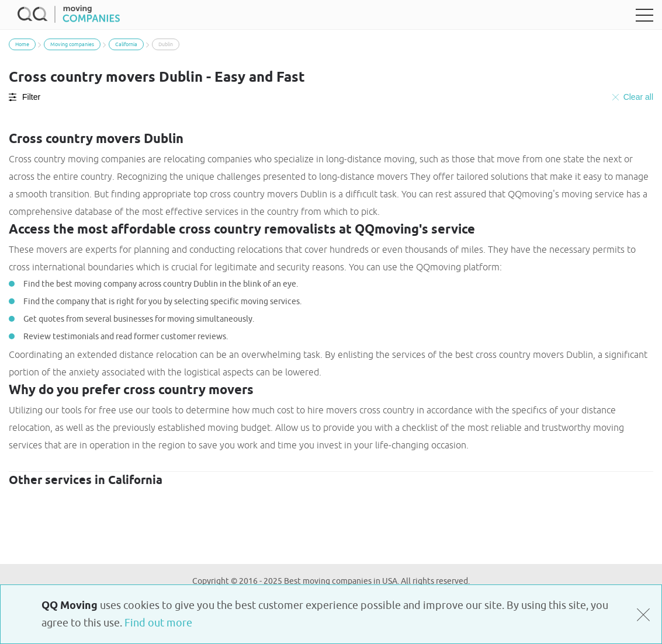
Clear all (633, 97)
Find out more (158, 623)
